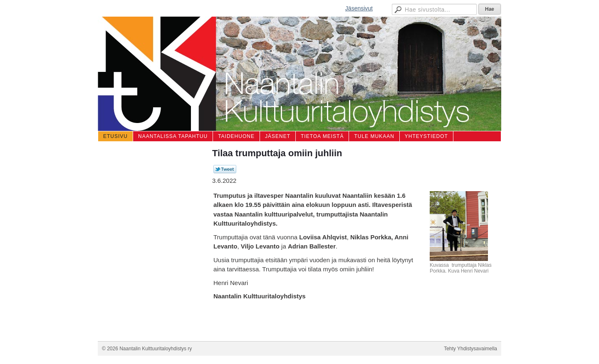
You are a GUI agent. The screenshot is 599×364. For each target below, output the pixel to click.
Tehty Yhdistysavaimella (470, 349)
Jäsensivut (359, 8)
